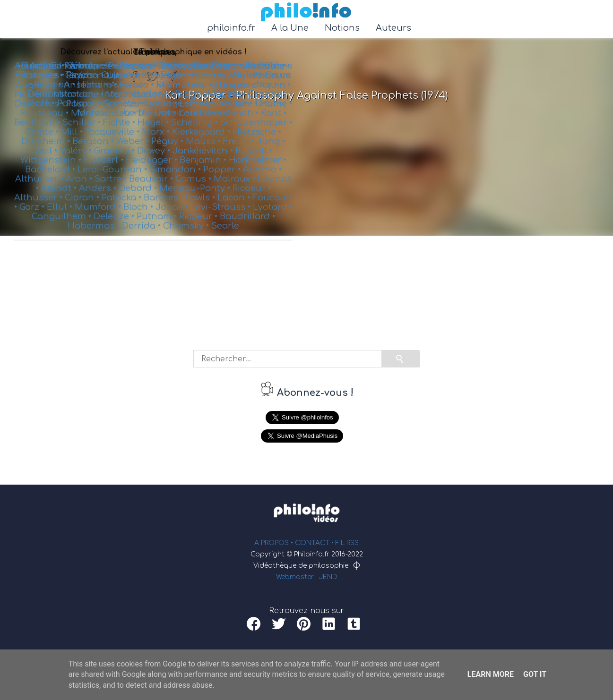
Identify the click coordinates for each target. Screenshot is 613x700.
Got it (535, 674)
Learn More (491, 674)
